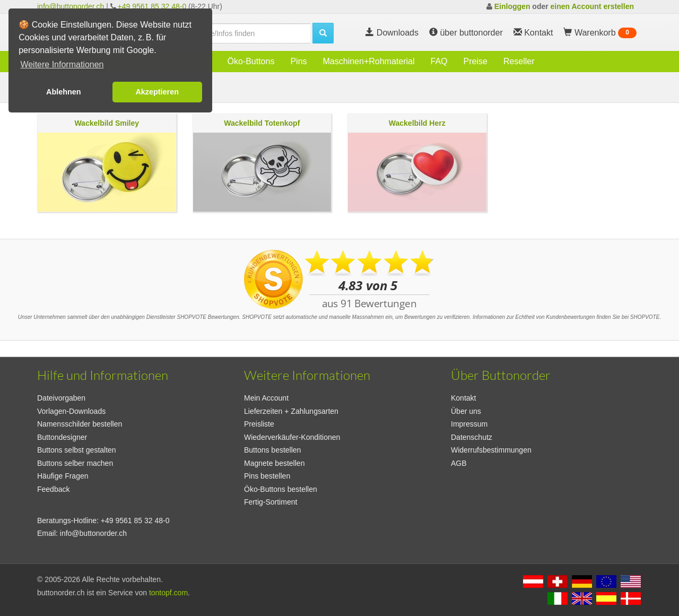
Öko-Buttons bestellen (281, 489)
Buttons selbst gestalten (77, 450)
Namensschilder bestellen (80, 424)
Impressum (469, 424)
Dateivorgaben (61, 398)
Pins (298, 61)
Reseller (519, 61)
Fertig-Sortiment (271, 502)
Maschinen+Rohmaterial (369, 61)
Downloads (392, 33)
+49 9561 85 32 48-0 (152, 6)
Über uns (466, 411)
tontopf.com (168, 593)
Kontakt (463, 398)
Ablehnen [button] (64, 92)
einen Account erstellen (592, 6)
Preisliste (259, 424)
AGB (459, 463)
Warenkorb (600, 33)
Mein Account (266, 398)
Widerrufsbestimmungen (491, 450)
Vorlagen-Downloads (71, 411)
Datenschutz (472, 437)
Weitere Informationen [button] (62, 64)
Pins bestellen (267, 476)
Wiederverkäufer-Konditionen (292, 437)
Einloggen (512, 6)
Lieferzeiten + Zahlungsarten (291, 411)
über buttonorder (466, 33)
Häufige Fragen (63, 476)
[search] (244, 33)
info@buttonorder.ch (71, 6)
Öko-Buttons (251, 61)
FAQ (439, 61)
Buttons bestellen (272, 450)
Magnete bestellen (274, 463)
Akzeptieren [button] (157, 92)
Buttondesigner (62, 437)
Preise (476, 61)
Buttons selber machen (75, 463)
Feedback (53, 489)
